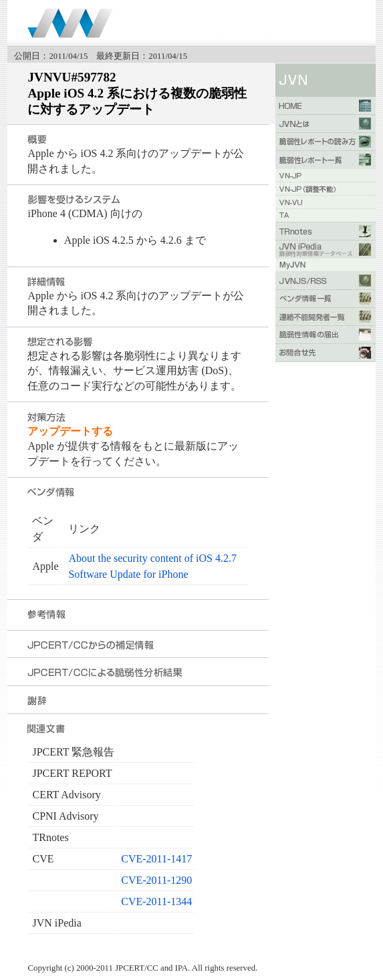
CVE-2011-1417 (156, 859)
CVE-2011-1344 (156, 902)
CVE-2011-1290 (156, 880)
